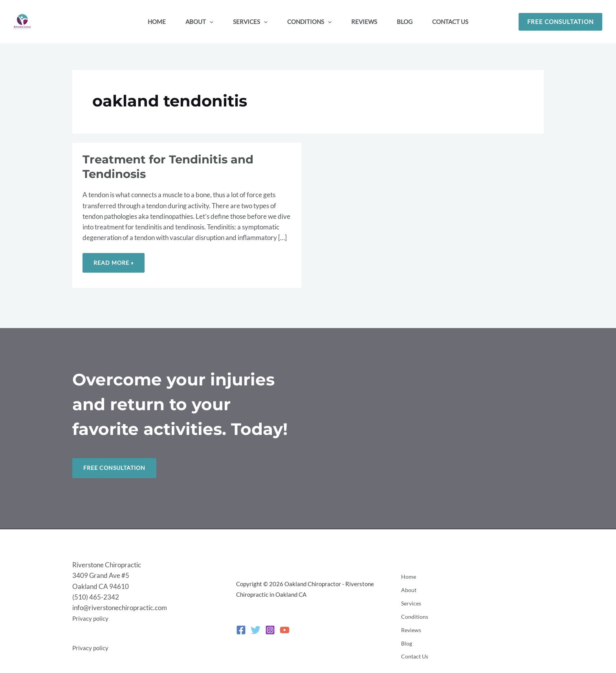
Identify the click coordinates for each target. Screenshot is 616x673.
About (407, 596)
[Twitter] (256, 630)
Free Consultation (116, 468)
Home (407, 585)
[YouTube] (285, 630)
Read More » (115, 260)
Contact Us (414, 649)
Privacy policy (92, 619)
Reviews (411, 628)
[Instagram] (270, 630)
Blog (405, 638)
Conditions (413, 617)
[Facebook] (241, 630)
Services (411, 606)
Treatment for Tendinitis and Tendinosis (171, 167)
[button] (210, 22)
